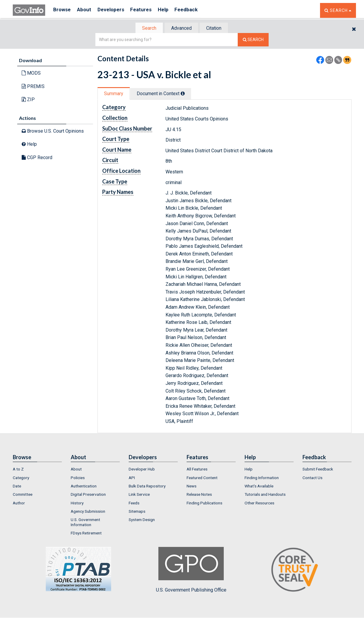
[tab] (147, 28)
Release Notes (199, 495)
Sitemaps (137, 512)
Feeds (134, 504)
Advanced (181, 28)
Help (172, 10)
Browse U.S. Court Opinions (53, 131)
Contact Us (312, 478)
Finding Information (262, 478)
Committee (23, 495)
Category (21, 478)
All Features (197, 470)
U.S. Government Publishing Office (191, 570)
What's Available (259, 487)
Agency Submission (88, 512)
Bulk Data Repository (147, 487)
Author (19, 504)
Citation (216, 28)
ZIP (28, 100)
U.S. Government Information (85, 523)
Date (17, 487)
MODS (31, 74)
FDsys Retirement (86, 534)
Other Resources (259, 504)
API (132, 478)
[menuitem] (37, 470)
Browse (63, 10)
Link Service (139, 495)
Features (148, 10)
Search (146, 28)
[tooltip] (187, 94)
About (87, 10)
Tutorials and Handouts (265, 495)
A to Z (18, 470)
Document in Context (165, 94)
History (77, 504)
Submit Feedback (318, 470)
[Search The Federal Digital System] (253, 40)
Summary (115, 94)
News (192, 487)
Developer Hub (142, 470)
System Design (142, 520)
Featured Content (202, 478)
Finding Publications (204, 504)
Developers (116, 10)
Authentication (84, 487)
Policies (78, 478)
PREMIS (33, 87)
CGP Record (37, 158)
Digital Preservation (88, 495)
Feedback (197, 10)
